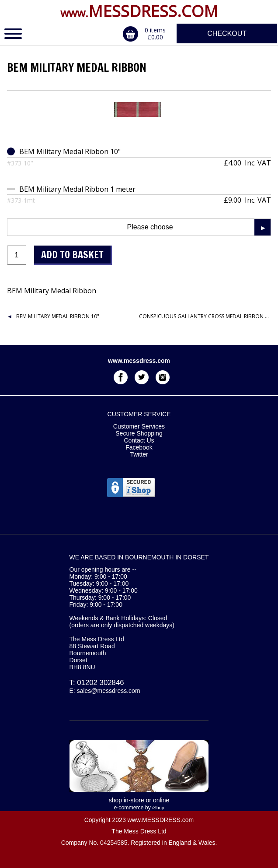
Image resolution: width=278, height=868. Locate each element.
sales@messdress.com (109, 691)
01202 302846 (100, 683)
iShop (158, 808)
